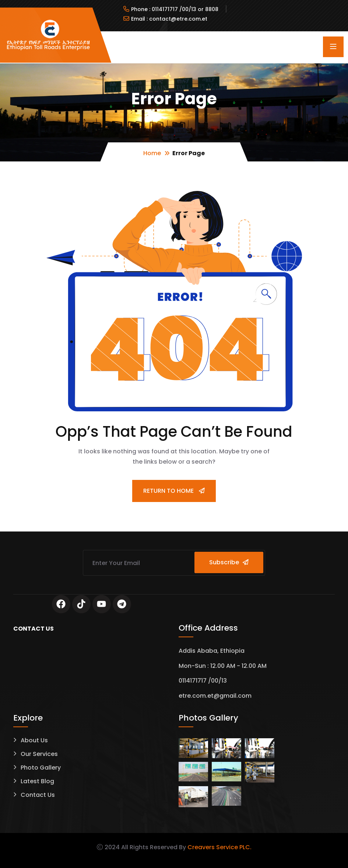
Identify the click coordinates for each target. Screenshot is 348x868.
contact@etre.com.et (178, 19)
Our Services (39, 754)
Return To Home (174, 491)
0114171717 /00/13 (203, 681)
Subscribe (230, 562)
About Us (34, 741)
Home (152, 153)
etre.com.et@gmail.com (215, 696)
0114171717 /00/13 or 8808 (185, 9)
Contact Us (38, 795)
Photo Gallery (41, 768)
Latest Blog (37, 782)
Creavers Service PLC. (219, 847)
